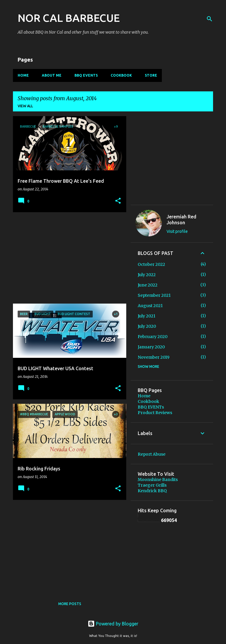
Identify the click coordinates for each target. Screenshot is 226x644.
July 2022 (147, 275)
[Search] (210, 19)
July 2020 (147, 326)
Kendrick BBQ (152, 491)
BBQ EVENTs (86, 75)
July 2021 (147, 316)
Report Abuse (152, 454)
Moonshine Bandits (158, 480)
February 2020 (153, 337)
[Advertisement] (67, 258)
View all (25, 106)
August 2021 (150, 306)
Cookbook (121, 75)
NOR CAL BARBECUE (69, 18)
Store (151, 75)
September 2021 (154, 295)
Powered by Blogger (113, 624)
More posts (70, 604)
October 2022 (151, 264)
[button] (118, 201)
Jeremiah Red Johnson (181, 220)
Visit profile (177, 231)
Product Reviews (155, 413)
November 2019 (154, 357)
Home (23, 75)
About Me (52, 75)
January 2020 (151, 347)
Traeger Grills (152, 485)
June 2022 (148, 285)
